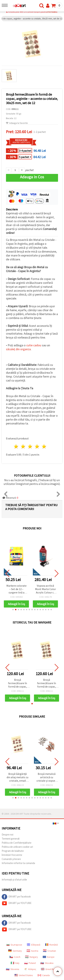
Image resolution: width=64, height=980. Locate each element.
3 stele (30, 446)
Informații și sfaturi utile (14, 880)
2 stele (23, 446)
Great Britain (50, 969)
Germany (15, 951)
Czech (15, 957)
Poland (30, 963)
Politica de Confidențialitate (17, 843)
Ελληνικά (34, 945)
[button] (13, 610)
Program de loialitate (13, 851)
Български (14, 945)
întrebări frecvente (12, 855)
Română (51, 945)
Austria (32, 951)
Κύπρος (30, 969)
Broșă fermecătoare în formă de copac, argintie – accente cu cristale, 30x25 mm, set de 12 (17, 683)
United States (24, 975)
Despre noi (8, 835)
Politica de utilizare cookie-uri (17, 847)
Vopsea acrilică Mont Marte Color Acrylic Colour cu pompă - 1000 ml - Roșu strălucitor (47, 589)
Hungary (31, 957)
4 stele (37, 446)
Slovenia (13, 969)
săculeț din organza (18, 349)
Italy (15, 963)
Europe (49, 957)
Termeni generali (11, 839)
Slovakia (47, 963)
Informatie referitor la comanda (18, 863)
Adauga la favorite (17, 123)
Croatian (49, 951)
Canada (44, 975)
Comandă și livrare (11, 859)
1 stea (16, 446)
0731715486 (52, 12)
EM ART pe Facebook (16, 897)
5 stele (44, 446)
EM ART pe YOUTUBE (17, 903)
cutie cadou (34, 345)
